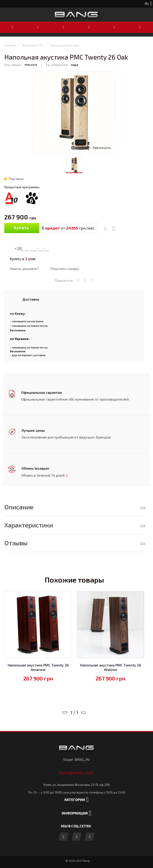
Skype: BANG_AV (76, 758)
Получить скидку (65, 268)
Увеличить (102, 147)
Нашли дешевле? (25, 268)
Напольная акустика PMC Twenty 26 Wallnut (111, 666)
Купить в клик (23, 259)
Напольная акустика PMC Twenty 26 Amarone (38, 666)
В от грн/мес (68, 228)
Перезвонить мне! (77, 772)
